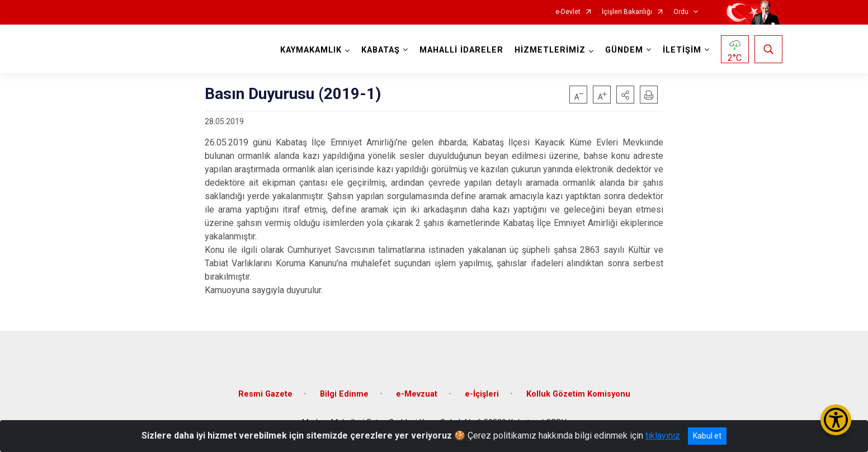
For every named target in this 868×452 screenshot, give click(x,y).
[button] (625, 95)
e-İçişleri (482, 394)
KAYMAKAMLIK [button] (311, 50)
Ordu (681, 12)
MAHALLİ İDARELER (461, 50)
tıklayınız (663, 435)
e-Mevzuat (417, 394)
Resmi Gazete (265, 394)
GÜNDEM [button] (624, 50)
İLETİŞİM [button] (682, 50)
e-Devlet (568, 12)
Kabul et (707, 436)
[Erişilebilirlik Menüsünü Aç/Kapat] (836, 420)
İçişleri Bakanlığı (627, 12)
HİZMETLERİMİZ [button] (550, 50)
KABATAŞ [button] (381, 50)
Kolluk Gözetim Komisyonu (578, 394)
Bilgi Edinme (344, 394)
